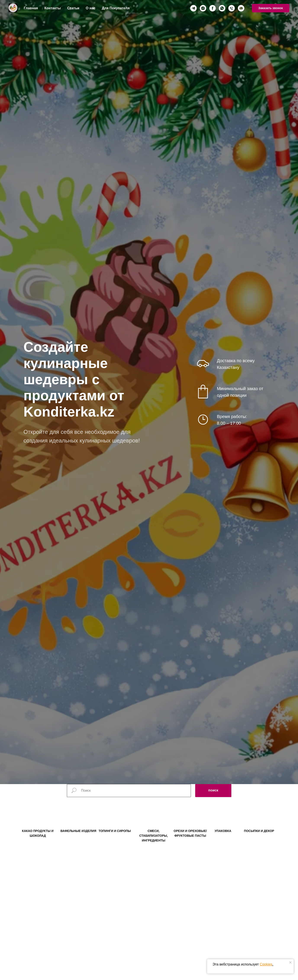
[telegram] (193, 8)
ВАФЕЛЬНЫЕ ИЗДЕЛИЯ (78, 839)
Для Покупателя (116, 8)
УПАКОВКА (223, 839)
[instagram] (203, 8)
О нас (90, 8)
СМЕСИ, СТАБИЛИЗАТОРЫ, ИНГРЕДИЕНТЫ (154, 844)
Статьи (73, 8)
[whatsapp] (222, 8)
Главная (31, 8)
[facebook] (213, 8)
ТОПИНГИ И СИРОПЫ (115, 839)
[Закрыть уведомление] (290, 962)
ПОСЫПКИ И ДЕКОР (259, 839)
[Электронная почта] (241, 8)
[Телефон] (232, 8)
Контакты (52, 8)
